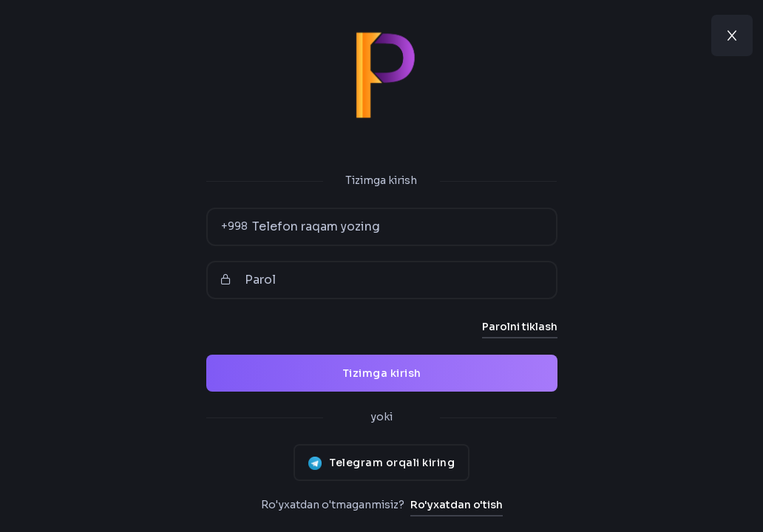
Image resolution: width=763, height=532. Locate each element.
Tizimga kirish (382, 373)
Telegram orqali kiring (381, 463)
